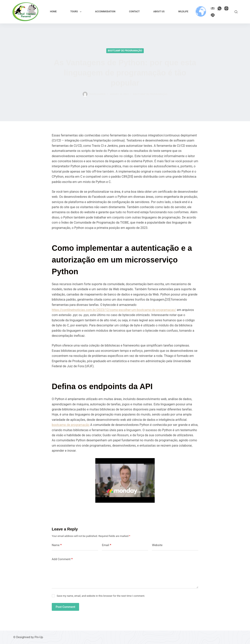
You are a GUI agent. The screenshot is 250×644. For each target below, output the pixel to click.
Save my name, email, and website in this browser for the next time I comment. (101, 596)
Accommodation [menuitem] (105, 12)
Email (107, 545)
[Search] (236, 12)
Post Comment (65, 607)
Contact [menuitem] (134, 12)
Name (57, 545)
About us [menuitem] (159, 12)
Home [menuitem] (53, 12)
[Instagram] (226, 8)
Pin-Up (39, 637)
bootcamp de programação (71, 425)
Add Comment (62, 559)
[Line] (213, 15)
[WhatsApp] (220, 8)
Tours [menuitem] (77, 12)
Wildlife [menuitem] (183, 12)
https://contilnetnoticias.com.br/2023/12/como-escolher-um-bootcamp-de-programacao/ (114, 310)
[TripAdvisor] (213, 8)
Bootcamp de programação (125, 51)
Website (157, 545)
